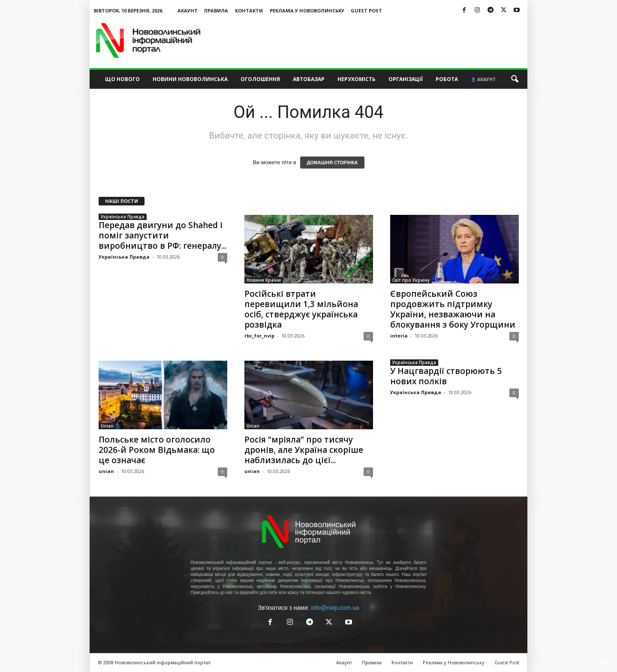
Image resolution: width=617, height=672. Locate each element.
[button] (515, 79)
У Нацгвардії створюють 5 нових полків (446, 376)
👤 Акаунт (483, 79)
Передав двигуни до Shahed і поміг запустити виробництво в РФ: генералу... (163, 235)
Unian (107, 426)
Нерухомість (357, 79)
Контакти (249, 11)
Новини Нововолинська (190, 79)
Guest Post (366, 11)
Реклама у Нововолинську (307, 11)
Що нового (122, 79)
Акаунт (188, 11)
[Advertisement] (371, 40)
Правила (216, 11)
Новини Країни (264, 280)
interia (399, 336)
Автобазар (309, 79)
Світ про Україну (411, 280)
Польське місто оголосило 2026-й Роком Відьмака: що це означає (157, 450)
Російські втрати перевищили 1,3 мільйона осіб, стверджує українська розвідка (301, 309)
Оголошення (260, 79)
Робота (447, 79)
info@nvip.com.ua (335, 608)
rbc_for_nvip (259, 336)
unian (106, 471)
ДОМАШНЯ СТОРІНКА (332, 163)
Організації (406, 79)
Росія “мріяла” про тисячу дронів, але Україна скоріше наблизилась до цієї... (304, 450)
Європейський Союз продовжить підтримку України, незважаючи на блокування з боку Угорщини (453, 309)
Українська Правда (123, 217)
